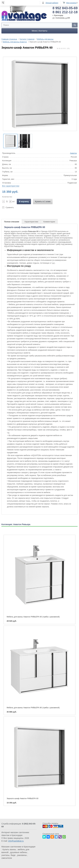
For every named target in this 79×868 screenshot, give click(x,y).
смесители (7, 857)
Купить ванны (9, 849)
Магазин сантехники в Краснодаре (18, 846)
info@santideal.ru (16, 840)
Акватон (73, 152)
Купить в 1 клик (43, 201)
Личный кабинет (52, 3)
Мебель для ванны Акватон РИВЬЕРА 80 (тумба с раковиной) (33, 707)
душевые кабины (19, 852)
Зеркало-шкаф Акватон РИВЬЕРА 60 (23, 798)
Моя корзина (71, 3)
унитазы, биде (8, 854)
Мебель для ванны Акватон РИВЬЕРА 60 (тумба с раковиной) (33, 616)
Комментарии (49, 221)
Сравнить (10, 207)
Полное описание (12, 221)
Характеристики (31, 221)
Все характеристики (11, 185)
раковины (22, 854)
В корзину (24, 201)
